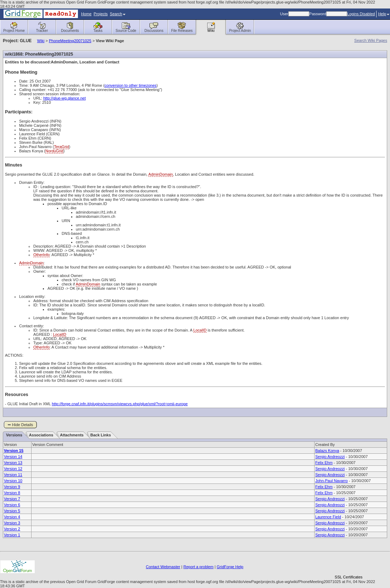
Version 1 (12, 535)
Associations (41, 435)
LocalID (200, 330)
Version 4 (12, 517)
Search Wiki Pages (371, 40)
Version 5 (12, 511)
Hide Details (22, 425)
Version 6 (12, 505)
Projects (101, 14)
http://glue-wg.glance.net (64, 98)
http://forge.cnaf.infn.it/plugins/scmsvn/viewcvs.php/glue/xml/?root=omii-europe (120, 404)
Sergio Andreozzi (330, 457)
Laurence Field (328, 517)
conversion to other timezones (131, 85)
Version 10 (13, 481)
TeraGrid (61, 147)
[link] (349, 565)
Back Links (101, 435)
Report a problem (199, 567)
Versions (14, 435)
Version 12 (13, 469)
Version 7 (12, 499)
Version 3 (12, 523)
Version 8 (12, 493)
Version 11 (13, 475)
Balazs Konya (327, 451)
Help (384, 14)
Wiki (41, 41)
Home (86, 14)
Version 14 (13, 457)
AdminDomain (161, 174)
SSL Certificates (349, 577)
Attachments (72, 435)
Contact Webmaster (163, 567)
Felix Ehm (324, 463)
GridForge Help (230, 567)
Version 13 (13, 463)
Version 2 (12, 529)
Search (118, 14)
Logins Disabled (361, 14)
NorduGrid (54, 151)
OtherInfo (41, 255)
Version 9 (12, 487)
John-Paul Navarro (332, 481)
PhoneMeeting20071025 (70, 41)
